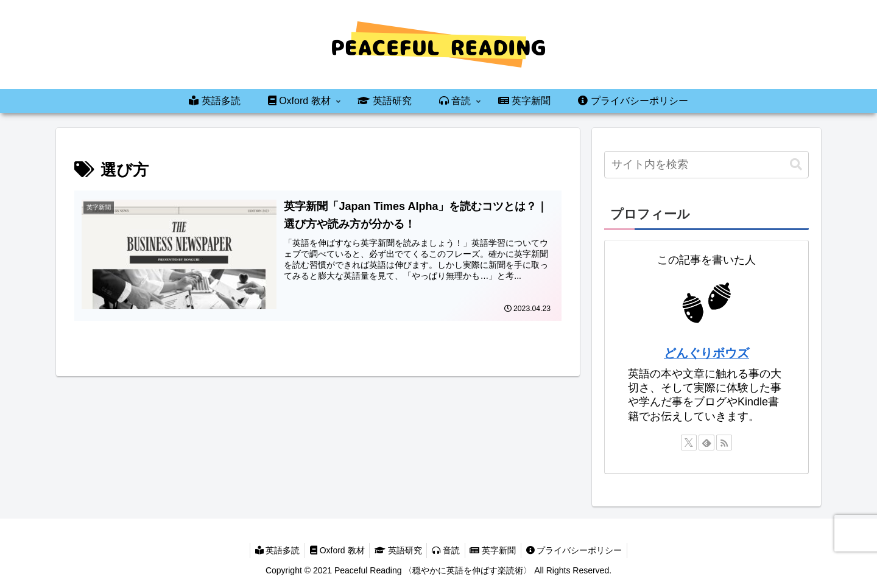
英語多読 (270, 550)
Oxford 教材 (333, 550)
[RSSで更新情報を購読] (724, 443)
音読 (447, 550)
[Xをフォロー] (689, 443)
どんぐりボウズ (706, 353)
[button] (796, 165)
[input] (706, 165)
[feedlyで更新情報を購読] (706, 443)
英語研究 (397, 550)
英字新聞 (497, 550)
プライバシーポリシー (581, 550)
